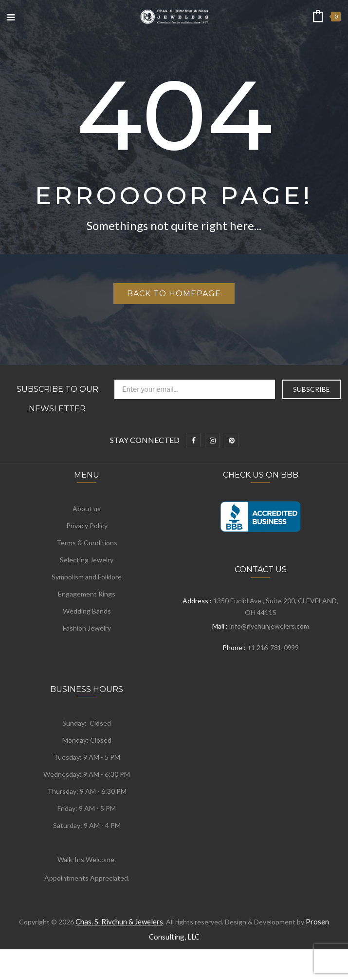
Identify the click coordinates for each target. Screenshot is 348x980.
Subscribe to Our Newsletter (57, 399)
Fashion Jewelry (87, 628)
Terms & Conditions (87, 543)
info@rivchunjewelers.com (269, 626)
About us (87, 509)
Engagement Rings (87, 594)
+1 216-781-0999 (273, 647)
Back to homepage (174, 294)
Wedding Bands (87, 611)
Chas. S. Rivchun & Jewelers (119, 922)
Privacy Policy (87, 526)
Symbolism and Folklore (87, 577)
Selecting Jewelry (87, 560)
